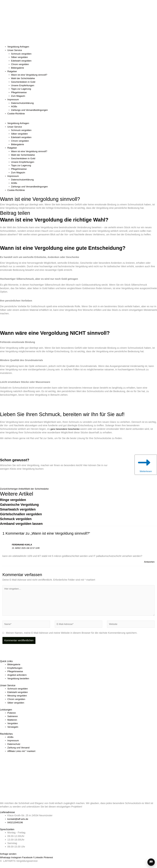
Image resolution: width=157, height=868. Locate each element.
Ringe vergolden (14, 501)
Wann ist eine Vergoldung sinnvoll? (30, 75)
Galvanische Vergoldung (21, 506)
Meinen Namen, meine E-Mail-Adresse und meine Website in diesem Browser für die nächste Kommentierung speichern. (72, 636)
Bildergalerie (18, 68)
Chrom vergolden (20, 64)
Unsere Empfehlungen (23, 85)
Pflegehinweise (19, 92)
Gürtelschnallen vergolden (23, 515)
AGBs (14, 106)
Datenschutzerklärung (23, 103)
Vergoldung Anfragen (19, 47)
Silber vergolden (20, 57)
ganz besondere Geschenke (66, 429)
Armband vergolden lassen (24, 525)
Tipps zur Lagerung (22, 89)
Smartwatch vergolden (20, 510)
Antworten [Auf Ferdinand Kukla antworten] (149, 563)
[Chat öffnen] (151, 862)
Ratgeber (12, 71)
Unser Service (15, 50)
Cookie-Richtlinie (17, 113)
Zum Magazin (18, 96)
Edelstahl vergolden (22, 61)
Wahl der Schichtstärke (24, 78)
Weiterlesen (144, 465)
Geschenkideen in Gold (24, 82)
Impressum (13, 99)
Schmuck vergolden (22, 54)
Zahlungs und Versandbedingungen (30, 110)
